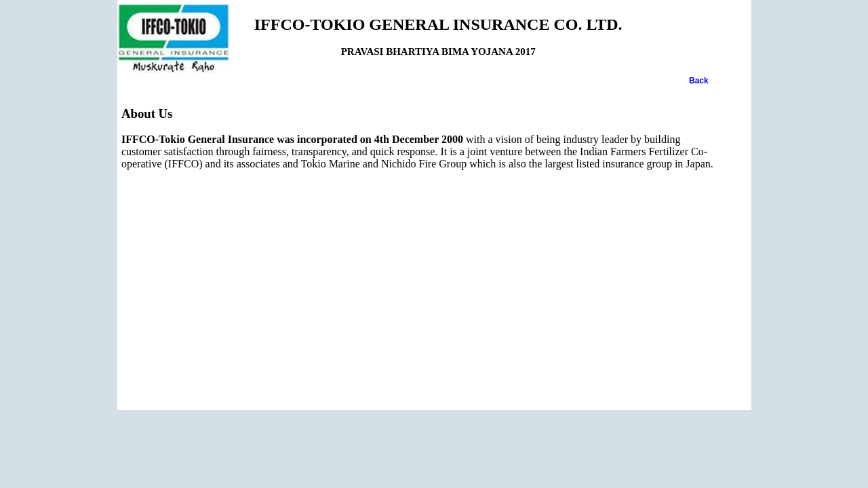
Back (699, 81)
